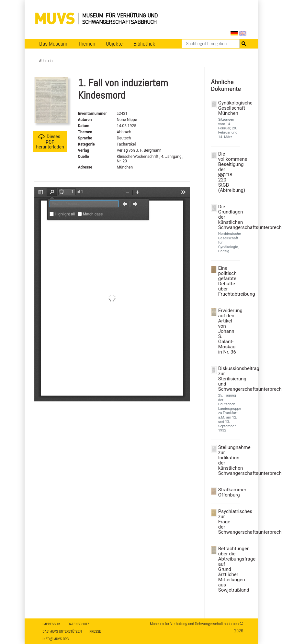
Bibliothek (144, 44)
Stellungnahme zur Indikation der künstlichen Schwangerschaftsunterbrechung (228, 460)
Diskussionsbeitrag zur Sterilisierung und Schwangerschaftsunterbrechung (228, 379)
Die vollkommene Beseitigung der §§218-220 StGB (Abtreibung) (228, 172)
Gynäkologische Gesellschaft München (228, 108)
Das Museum (53, 44)
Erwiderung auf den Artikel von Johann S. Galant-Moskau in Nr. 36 (228, 331)
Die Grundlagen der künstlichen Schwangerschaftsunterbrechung (228, 217)
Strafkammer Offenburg (228, 492)
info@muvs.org (56, 639)
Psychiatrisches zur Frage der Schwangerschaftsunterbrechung (228, 522)
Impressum (51, 624)
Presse (95, 631)
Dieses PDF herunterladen (50, 142)
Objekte (114, 44)
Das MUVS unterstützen (62, 631)
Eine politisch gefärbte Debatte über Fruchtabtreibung (228, 281)
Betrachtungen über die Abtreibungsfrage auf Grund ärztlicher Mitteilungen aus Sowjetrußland (228, 569)
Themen (87, 44)
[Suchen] (211, 44)
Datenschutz (79, 624)
